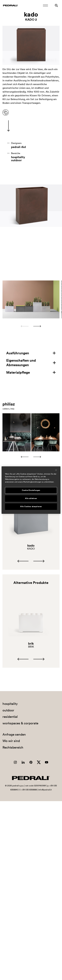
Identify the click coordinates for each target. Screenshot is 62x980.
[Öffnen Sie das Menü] (45, 5)
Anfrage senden (14, 734)
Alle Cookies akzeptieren (31, 506)
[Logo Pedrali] (10, 5)
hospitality (18, 157)
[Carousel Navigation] (31, 326)
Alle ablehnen (31, 498)
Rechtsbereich (13, 747)
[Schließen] (56, 470)
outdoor (16, 160)
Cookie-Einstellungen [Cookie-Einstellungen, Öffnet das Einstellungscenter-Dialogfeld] (31, 490)
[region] (31, 490)
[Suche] (56, 5)
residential (10, 717)
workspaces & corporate (20, 723)
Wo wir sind (11, 741)
